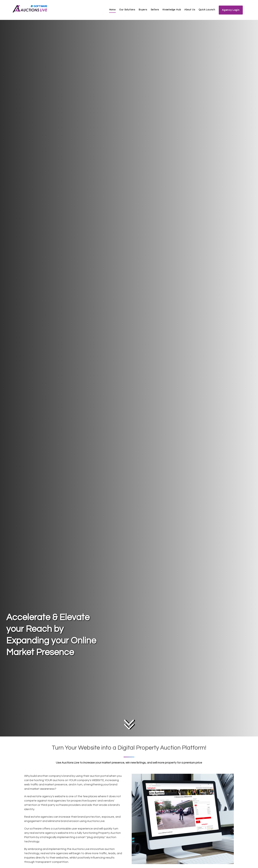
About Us (190, 10)
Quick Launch (207, 10)
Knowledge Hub (172, 10)
